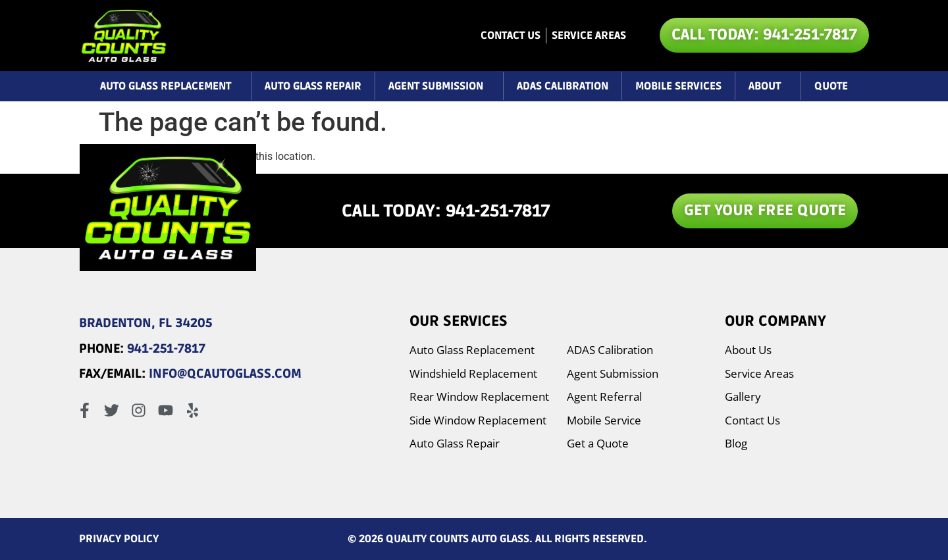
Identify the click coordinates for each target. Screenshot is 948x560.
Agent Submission (439, 86)
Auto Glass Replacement (169, 86)
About (768, 86)
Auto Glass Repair (313, 86)
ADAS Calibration (563, 86)
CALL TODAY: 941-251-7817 (446, 211)
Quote (831, 86)
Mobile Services (678, 86)
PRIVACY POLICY (119, 539)
